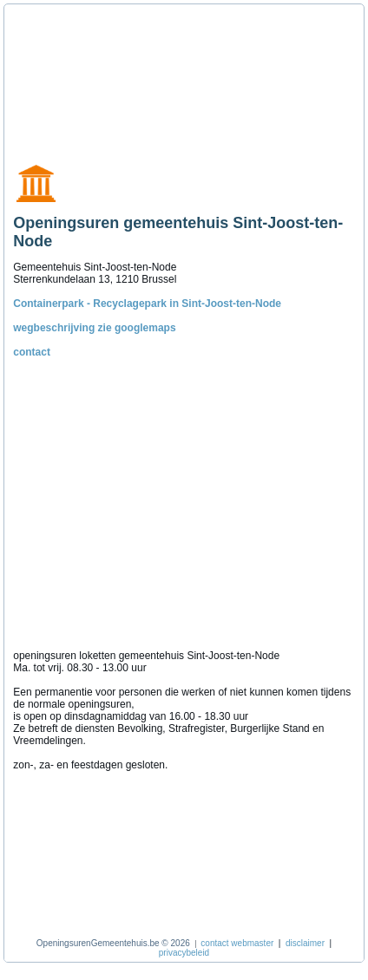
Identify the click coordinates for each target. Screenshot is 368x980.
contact (32, 352)
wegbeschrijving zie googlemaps (94, 328)
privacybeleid (184, 953)
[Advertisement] (91, 76)
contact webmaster (237, 943)
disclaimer (305, 943)
